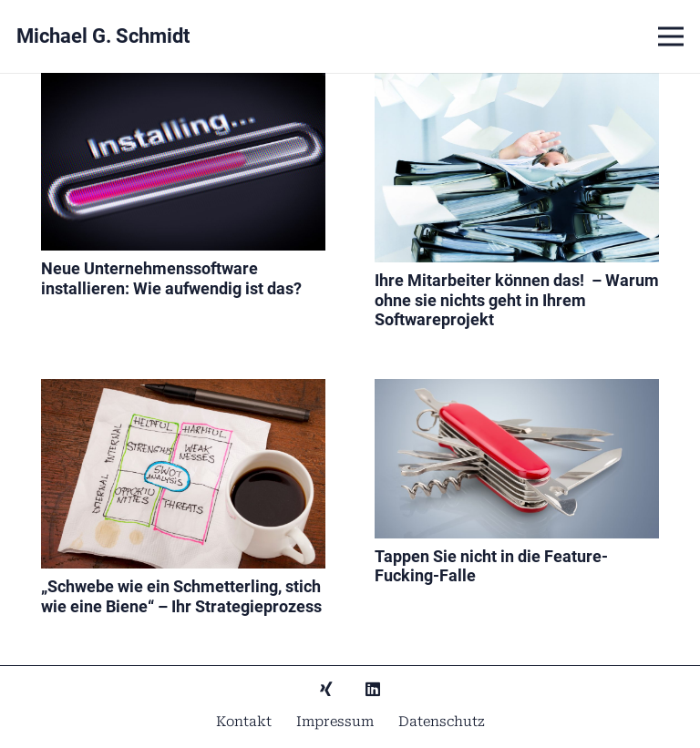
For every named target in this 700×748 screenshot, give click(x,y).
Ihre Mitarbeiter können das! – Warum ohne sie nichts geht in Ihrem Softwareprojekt (517, 300)
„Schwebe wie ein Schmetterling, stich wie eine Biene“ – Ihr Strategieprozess (181, 596)
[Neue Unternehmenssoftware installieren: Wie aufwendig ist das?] (183, 85)
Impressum (335, 722)
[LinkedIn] (373, 689)
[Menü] (671, 36)
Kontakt (244, 722)
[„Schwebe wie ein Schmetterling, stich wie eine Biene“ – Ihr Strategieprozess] (183, 391)
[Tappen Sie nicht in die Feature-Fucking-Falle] (517, 391)
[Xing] (326, 689)
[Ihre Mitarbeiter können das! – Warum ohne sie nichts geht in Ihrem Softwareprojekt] (517, 85)
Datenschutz (442, 722)
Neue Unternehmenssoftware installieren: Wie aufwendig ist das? (171, 278)
